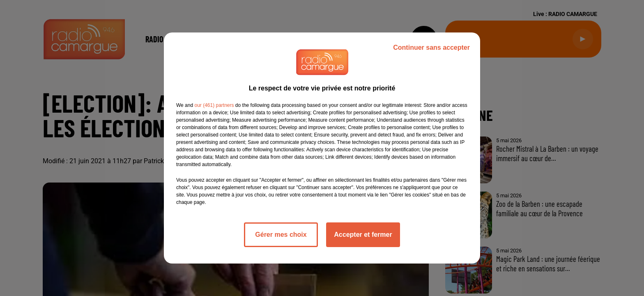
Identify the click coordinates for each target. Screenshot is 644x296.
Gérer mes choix (281, 235)
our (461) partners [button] (214, 105)
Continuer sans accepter (431, 47)
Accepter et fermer (363, 235)
